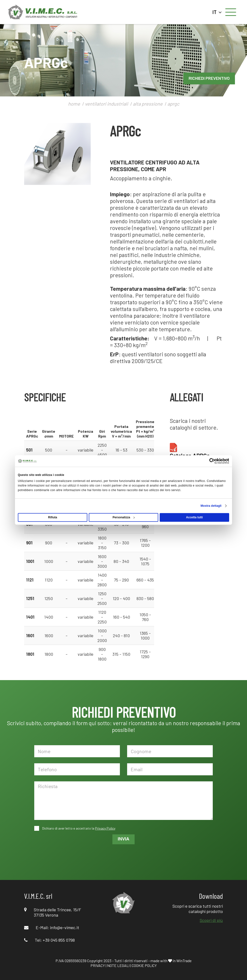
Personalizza (124, 517)
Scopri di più (211, 920)
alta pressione (148, 104)
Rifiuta (52, 517)
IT (217, 12)
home (74, 104)
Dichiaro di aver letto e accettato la (78, 828)
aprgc (173, 104)
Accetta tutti (194, 517)
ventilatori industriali (106, 104)
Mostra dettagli (211, 506)
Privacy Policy (105, 828)
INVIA (123, 839)
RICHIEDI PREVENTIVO (209, 78)
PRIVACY (98, 965)
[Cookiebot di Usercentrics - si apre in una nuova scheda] (208, 461)
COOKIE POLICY (144, 965)
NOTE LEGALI (118, 965)
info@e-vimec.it (65, 927)
